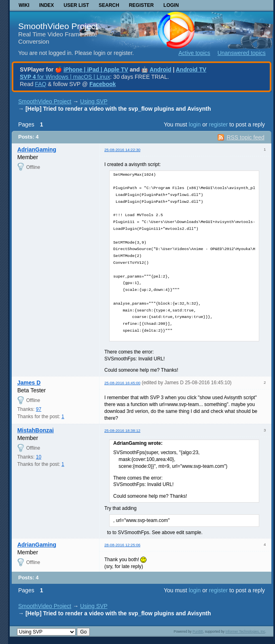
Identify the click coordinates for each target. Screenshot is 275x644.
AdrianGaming (37, 149)
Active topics (194, 53)
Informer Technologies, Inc (245, 631)
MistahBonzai (36, 430)
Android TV (191, 69)
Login (171, 5)
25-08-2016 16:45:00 (122, 383)
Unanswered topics (242, 53)
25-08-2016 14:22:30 (122, 150)
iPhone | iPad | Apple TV (96, 69)
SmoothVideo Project (58, 26)
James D (29, 383)
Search (109, 5)
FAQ (40, 84)
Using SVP (94, 101)
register (218, 124)
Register (141, 5)
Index (47, 5)
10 (39, 457)
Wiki (24, 5)
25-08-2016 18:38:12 (122, 430)
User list (76, 5)
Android (161, 69)
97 (39, 409)
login (195, 124)
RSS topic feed (245, 137)
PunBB (198, 631)
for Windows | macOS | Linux (65, 77)
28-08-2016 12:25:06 (122, 545)
